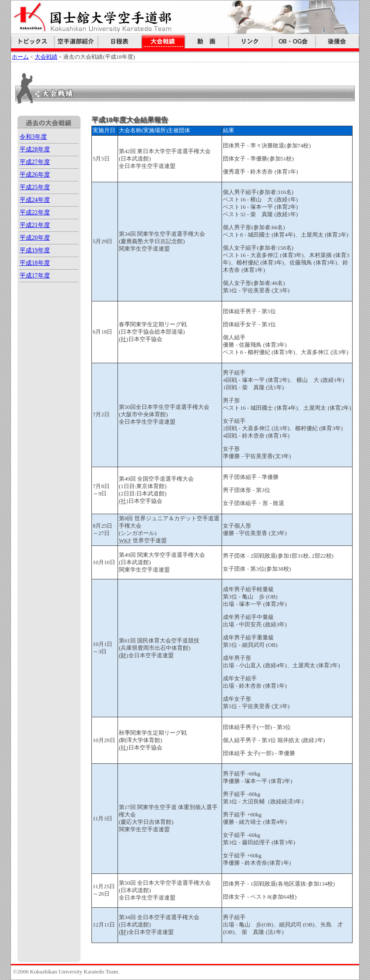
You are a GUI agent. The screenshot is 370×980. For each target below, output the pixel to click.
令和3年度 (33, 137)
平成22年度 (35, 212)
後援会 (337, 41)
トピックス (33, 41)
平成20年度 (35, 238)
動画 (207, 41)
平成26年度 (35, 175)
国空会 (294, 41)
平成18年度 (35, 263)
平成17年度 (35, 276)
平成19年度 (35, 250)
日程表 (120, 41)
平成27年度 (35, 162)
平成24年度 (35, 200)
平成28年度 (35, 149)
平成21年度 (35, 225)
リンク (250, 41)
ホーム (20, 57)
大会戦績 (163, 41)
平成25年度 (35, 187)
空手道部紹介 (76, 41)
